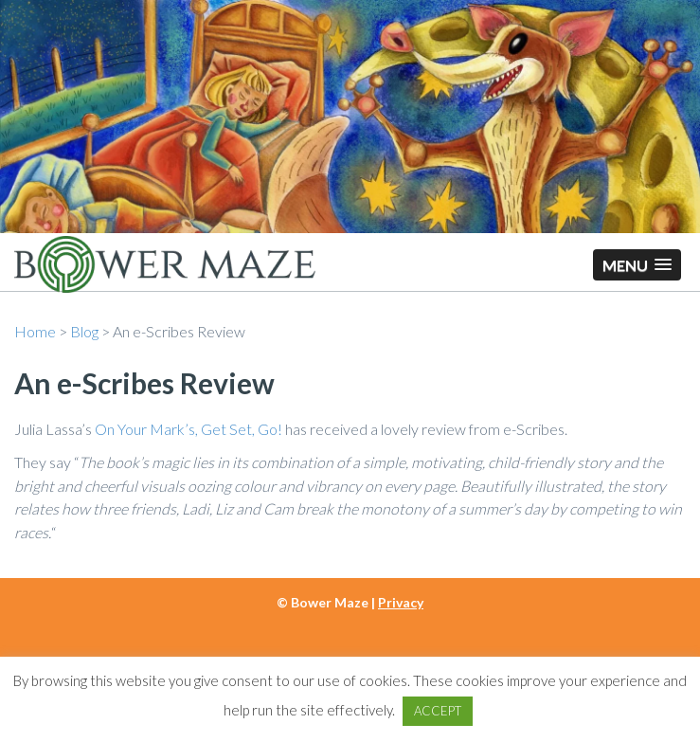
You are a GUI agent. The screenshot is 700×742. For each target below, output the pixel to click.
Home (35, 331)
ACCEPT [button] (438, 711)
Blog (84, 331)
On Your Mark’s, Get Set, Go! (188, 429)
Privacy (401, 602)
